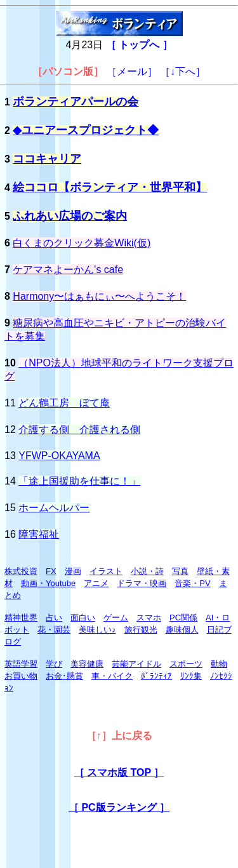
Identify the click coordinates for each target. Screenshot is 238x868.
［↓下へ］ (183, 71)
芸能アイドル (136, 664)
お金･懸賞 (64, 676)
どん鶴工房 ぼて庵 (64, 403)
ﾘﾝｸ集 (191, 676)
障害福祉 (39, 534)
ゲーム (116, 618)
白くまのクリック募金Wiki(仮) (82, 243)
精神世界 (21, 618)
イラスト (106, 571)
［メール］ (132, 71)
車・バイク (112, 676)
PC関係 (183, 618)
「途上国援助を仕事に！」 (79, 481)
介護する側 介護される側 (79, 430)
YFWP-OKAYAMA (59, 456)
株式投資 (21, 571)
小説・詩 (147, 571)
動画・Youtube (48, 583)
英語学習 (21, 664)
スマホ (149, 618)
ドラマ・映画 (142, 583)
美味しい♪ (97, 630)
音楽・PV (192, 583)
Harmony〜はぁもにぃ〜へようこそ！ (99, 296)
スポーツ (186, 664)
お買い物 (21, 676)
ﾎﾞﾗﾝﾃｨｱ (156, 676)
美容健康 (87, 664)
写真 (180, 571)
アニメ (96, 583)
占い (54, 618)
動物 (219, 664)
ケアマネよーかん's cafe (68, 270)
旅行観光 (141, 630)
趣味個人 (182, 630)
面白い (83, 618)
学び (54, 664)
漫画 (73, 571)
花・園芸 (54, 630)
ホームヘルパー (54, 508)
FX (51, 571)
